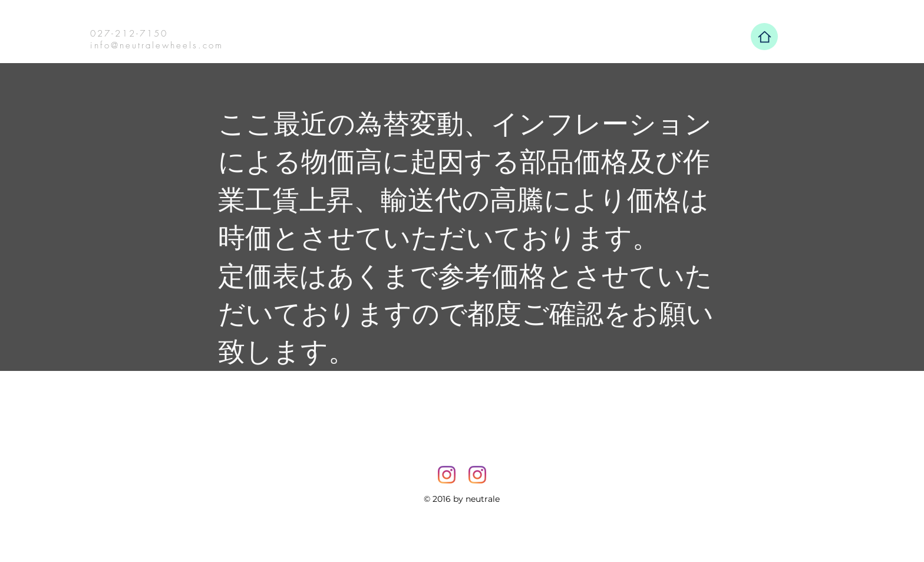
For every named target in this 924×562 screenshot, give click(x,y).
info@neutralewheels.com (157, 45)
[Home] (764, 37)
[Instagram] (447, 475)
